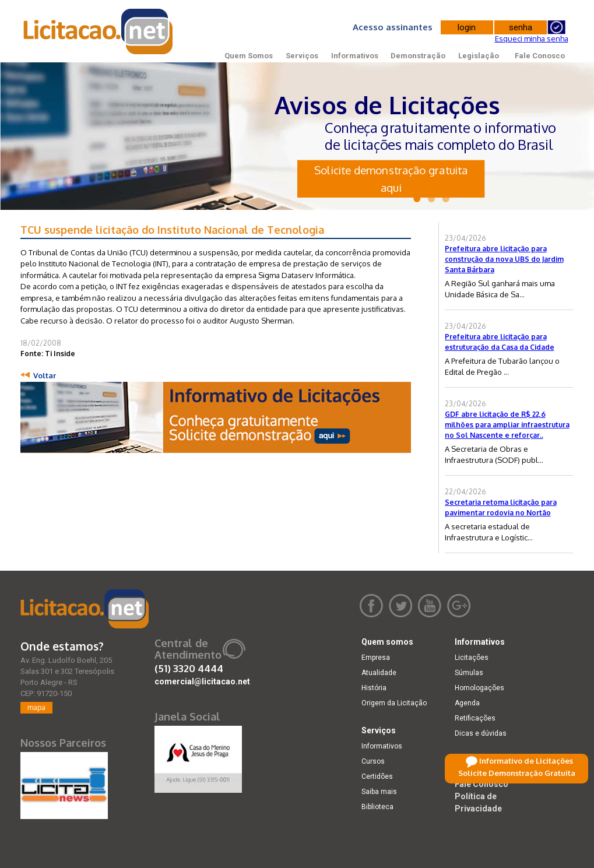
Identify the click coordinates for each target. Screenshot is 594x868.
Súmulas (469, 673)
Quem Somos (249, 56)
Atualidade (379, 673)
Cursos (373, 761)
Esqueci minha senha (532, 38)
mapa (36, 707)
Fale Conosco (540, 56)
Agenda (467, 703)
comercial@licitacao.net (202, 681)
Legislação (479, 56)
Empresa (376, 658)
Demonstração (418, 56)
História (374, 688)
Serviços (302, 56)
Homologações (479, 688)
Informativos (355, 56)
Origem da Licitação (394, 703)
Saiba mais (379, 792)
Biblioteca (377, 807)
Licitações (472, 658)
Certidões (377, 776)
